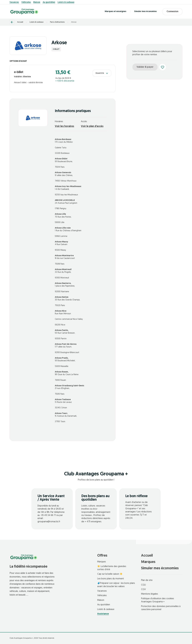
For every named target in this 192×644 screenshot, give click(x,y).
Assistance (103, 614)
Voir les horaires (64, 126)
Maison (37, 2)
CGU (143, 585)
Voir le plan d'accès (92, 126)
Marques (102, 562)
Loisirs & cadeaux (66, 2)
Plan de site (147, 580)
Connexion (172, 12)
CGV (143, 589)
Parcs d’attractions (57, 22)
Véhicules (26, 2)
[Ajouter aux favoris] (163, 67)
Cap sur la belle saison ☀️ (110, 574)
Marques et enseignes (115, 12)
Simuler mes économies (145, 12)
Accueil (20, 22)
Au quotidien (49, 2)
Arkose (74, 22)
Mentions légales (150, 594)
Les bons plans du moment (111, 579)
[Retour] (12, 22)
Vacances (14, 2)
